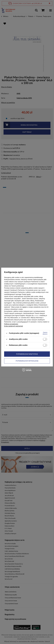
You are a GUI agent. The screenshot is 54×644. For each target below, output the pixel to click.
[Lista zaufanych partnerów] (13, 326)
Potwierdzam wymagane (27, 361)
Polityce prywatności (11, 324)
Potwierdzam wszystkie (27, 354)
